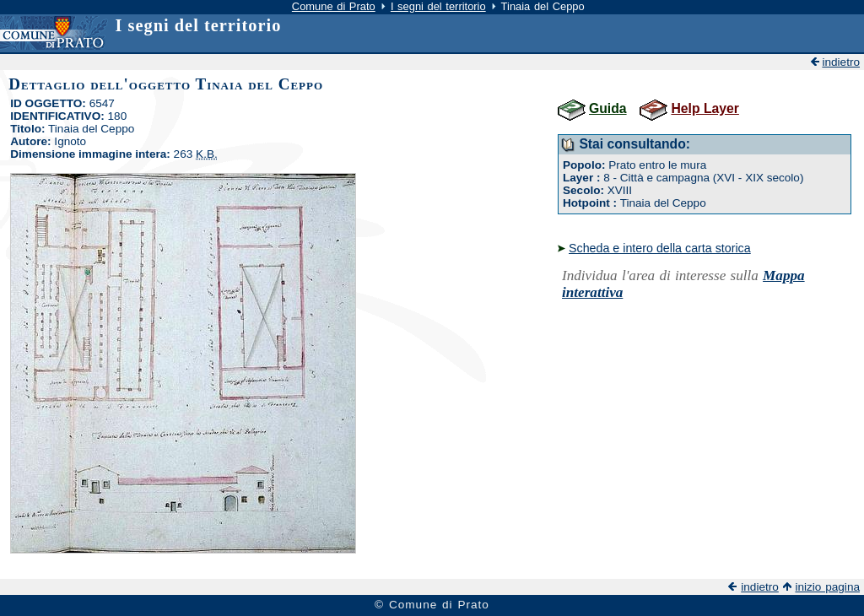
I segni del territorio (438, 6)
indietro (841, 62)
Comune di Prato (334, 6)
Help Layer (705, 108)
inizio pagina (827, 587)
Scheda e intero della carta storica (660, 248)
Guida (608, 108)
